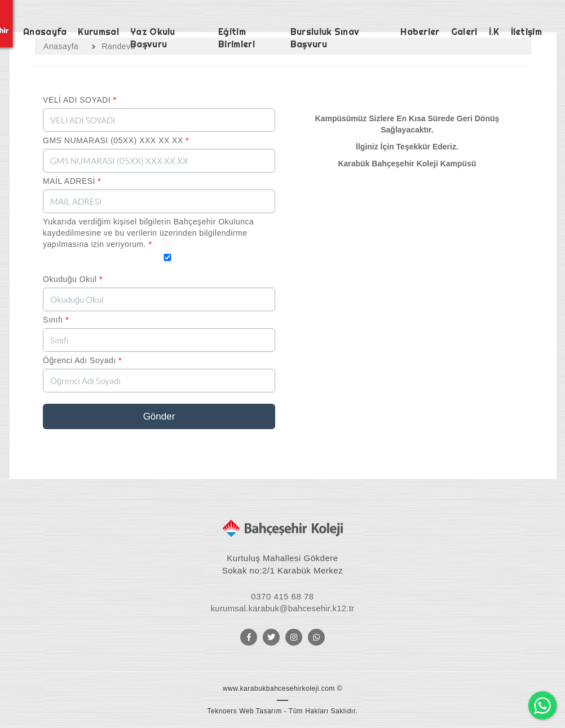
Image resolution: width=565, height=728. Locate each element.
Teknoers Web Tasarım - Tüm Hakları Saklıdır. (283, 711)
